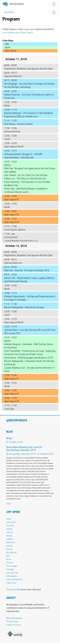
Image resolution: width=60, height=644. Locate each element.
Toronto (10, 532)
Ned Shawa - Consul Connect (18, 124)
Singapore (9, 12)
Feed (8, 504)
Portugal (10, 569)
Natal (9, 519)
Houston (10, 526)
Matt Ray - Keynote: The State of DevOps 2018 (27, 270)
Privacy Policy (12, 621)
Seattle (9, 529)
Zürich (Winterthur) (15, 579)
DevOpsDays (13, 4)
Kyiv (8, 556)
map (35, 241)
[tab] (30, 59)
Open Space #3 (12, 222)
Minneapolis (12, 576)
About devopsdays (14, 618)
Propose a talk (13, 589)
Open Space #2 (12, 215)
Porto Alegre (12, 566)
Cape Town (11, 583)
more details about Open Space (18, 33)
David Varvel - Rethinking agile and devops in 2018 (29, 358)
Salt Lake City (12, 573)
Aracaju (10, 546)
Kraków (9, 539)
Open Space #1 (12, 200)
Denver (9, 549)
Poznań (9, 563)
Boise (9, 559)
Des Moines (11, 552)
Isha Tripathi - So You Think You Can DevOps (26, 175)
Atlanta (9, 536)
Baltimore (10, 542)
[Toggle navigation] (54, 4)
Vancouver (11, 522)
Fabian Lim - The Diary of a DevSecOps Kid (25, 179)
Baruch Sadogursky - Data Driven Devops (24, 307)
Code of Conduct (14, 625)
